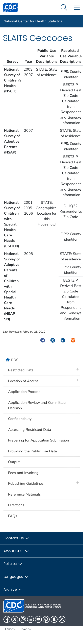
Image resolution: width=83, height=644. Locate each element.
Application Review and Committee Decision (37, 405)
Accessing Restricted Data (30, 430)
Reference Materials (24, 494)
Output (14, 462)
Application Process (24, 392)
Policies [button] (13, 564)
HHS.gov (9, 629)
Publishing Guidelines (26, 483)
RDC (15, 360)
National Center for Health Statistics (33, 21)
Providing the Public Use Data (33, 451)
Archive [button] (13, 589)
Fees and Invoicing (23, 473)
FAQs (13, 516)
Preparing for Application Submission (38, 440)
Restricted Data (21, 370)
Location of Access (23, 381)
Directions (16, 505)
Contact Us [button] (16, 538)
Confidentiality (20, 419)
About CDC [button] (16, 551)
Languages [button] (16, 577)
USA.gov (26, 629)
